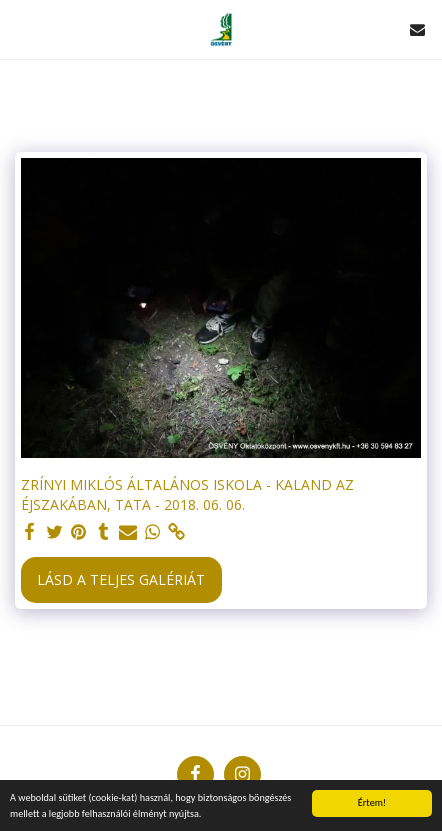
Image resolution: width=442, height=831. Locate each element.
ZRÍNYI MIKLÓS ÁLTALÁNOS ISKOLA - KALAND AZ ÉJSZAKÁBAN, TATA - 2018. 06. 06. (187, 494)
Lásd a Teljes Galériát (121, 579)
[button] (22, 28)
